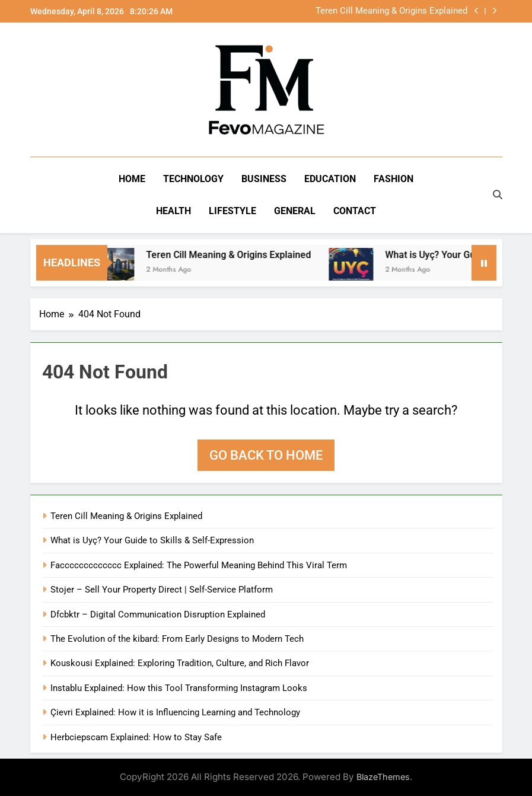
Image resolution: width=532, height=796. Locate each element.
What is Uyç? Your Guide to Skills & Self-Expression (152, 540)
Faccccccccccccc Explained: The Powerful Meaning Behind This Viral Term (199, 565)
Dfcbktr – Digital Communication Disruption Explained (158, 614)
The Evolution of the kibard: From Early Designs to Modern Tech (177, 639)
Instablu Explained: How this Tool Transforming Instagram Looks (179, 688)
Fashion (394, 179)
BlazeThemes (383, 777)
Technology (193, 179)
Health (173, 211)
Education (330, 179)
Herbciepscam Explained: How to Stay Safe (136, 737)
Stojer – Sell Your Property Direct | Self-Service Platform (162, 590)
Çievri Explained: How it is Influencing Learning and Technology (175, 712)
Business (264, 179)
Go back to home (266, 455)
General (295, 211)
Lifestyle (232, 211)
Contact (355, 211)
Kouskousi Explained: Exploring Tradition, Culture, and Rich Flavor (180, 663)
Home (132, 179)
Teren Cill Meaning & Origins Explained (391, 11)
